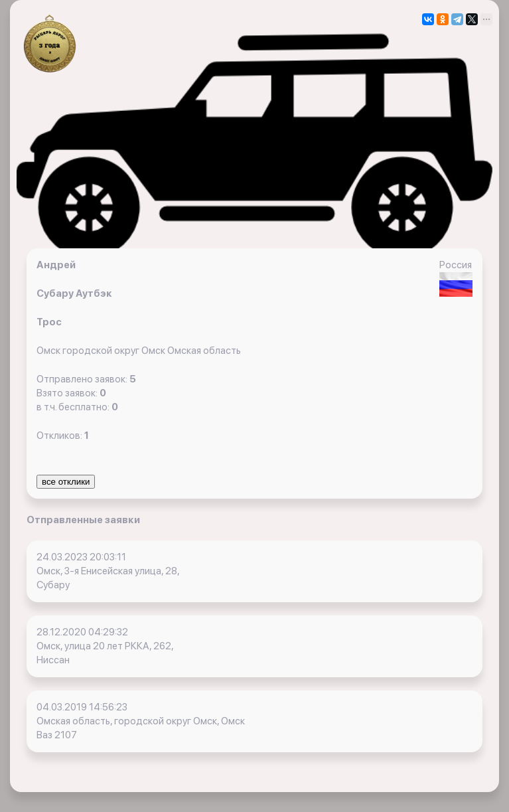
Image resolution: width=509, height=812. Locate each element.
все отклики (66, 482)
